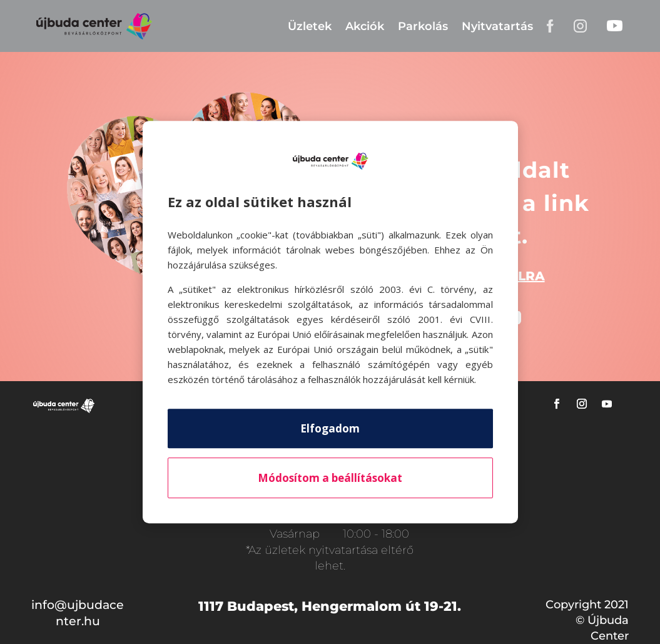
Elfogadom (330, 428)
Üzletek (310, 26)
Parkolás (423, 26)
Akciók (365, 26)
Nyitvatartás (497, 26)
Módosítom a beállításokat (330, 478)
